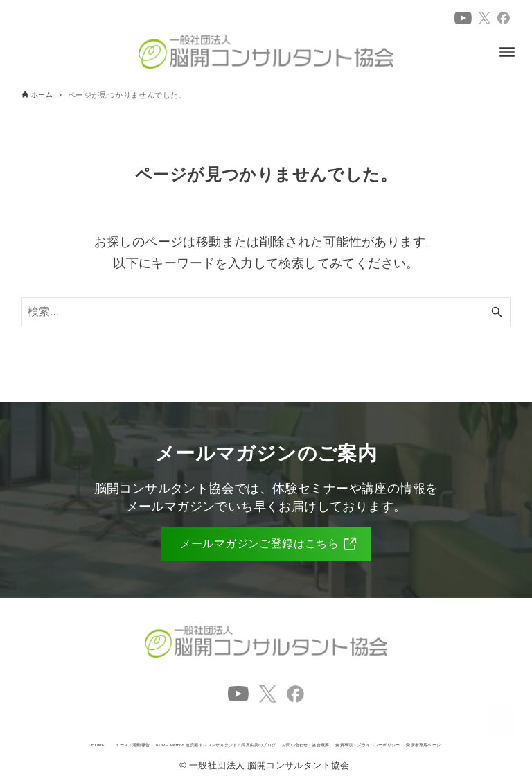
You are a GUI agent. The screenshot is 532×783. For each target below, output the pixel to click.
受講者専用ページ (400, 741)
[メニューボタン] (507, 52)
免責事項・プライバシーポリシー (280, 741)
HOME (82, 728)
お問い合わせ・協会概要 (146, 741)
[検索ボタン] (497, 312)
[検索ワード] (266, 312)
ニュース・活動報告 (151, 728)
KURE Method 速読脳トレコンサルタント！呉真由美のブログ (335, 728)
